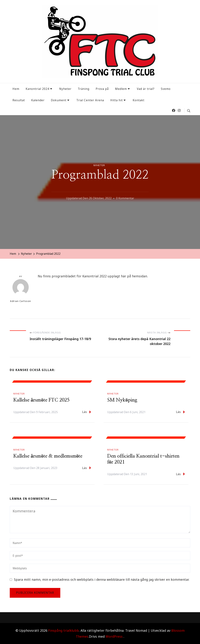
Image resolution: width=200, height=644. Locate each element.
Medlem (121, 89)
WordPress (114, 636)
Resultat (19, 100)
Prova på (102, 89)
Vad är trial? (146, 89)
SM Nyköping (122, 400)
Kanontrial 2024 (37, 89)
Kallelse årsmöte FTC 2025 (41, 400)
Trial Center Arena (90, 100)
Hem (16, 89)
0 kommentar (125, 198)
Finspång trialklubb (64, 630)
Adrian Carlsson (21, 291)
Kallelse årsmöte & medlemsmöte (48, 456)
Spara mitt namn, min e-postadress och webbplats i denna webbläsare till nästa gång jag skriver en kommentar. (102, 579)
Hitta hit (117, 100)
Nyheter (65, 89)
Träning (84, 89)
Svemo (166, 89)
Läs (87, 412)
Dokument (59, 100)
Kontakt (139, 100)
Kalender (38, 100)
